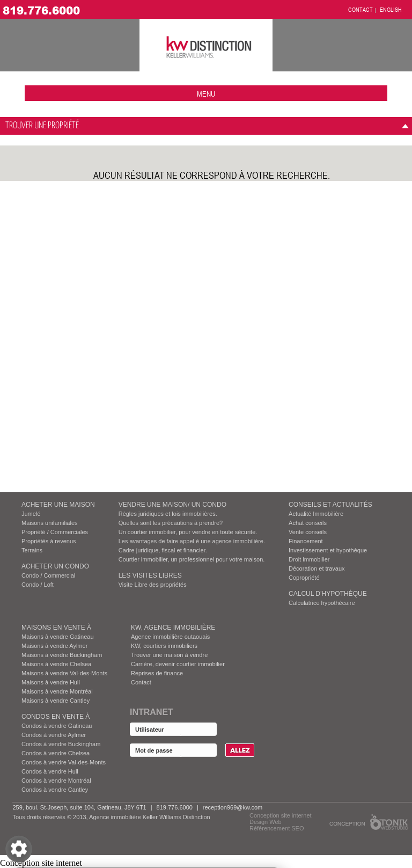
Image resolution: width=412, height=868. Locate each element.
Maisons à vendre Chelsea (56, 664)
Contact (141, 682)
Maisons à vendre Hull (51, 682)
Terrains (32, 550)
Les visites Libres (150, 575)
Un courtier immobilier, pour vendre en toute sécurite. (188, 532)
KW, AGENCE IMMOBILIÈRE (173, 628)
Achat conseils (308, 523)
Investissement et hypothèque (328, 550)
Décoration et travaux (317, 568)
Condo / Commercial (48, 575)
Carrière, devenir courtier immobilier (178, 664)
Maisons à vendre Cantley (56, 701)
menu (206, 94)
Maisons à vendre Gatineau (58, 637)
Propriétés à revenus (49, 541)
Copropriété (304, 578)
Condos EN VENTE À (56, 717)
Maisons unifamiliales (50, 523)
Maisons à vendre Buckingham (62, 655)
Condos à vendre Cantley (55, 790)
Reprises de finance (157, 673)
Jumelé (31, 514)
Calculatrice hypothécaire (322, 603)
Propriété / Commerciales (55, 532)
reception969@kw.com (233, 807)
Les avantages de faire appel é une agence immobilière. (192, 541)
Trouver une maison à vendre (169, 655)
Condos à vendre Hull (50, 771)
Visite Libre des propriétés (153, 585)
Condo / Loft (38, 585)
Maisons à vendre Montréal (57, 691)
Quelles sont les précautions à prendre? (171, 523)
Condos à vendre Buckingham (61, 744)
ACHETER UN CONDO (55, 566)
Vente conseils (308, 532)
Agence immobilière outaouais (170, 637)
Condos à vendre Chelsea (56, 753)
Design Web (266, 822)
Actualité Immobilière (316, 514)
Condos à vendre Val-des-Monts (64, 762)
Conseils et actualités (330, 505)
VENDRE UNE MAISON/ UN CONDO (172, 505)
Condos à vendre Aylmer (54, 735)
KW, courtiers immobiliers (164, 646)
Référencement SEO (277, 828)
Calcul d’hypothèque (328, 594)
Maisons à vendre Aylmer (54, 646)
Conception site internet (281, 815)
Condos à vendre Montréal (56, 781)
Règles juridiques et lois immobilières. (168, 514)
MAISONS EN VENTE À (56, 628)
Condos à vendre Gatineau (57, 726)
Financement (306, 541)
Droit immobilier (309, 559)
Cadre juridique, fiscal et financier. (163, 550)
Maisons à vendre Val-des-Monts (64, 673)
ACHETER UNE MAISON (58, 505)
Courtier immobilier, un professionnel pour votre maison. (192, 559)
